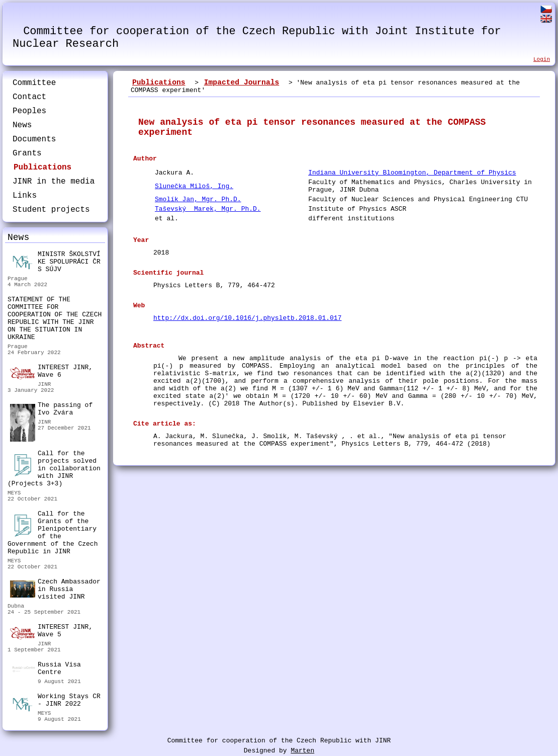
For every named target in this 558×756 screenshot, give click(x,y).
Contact (29, 97)
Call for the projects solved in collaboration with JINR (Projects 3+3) (54, 469)
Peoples (29, 111)
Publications (42, 167)
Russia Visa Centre (45, 670)
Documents (34, 139)
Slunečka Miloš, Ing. (194, 186)
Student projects (51, 210)
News (22, 125)
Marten (302, 751)
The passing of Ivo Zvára (51, 410)
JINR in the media (54, 182)
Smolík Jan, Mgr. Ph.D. (198, 199)
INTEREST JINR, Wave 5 (51, 631)
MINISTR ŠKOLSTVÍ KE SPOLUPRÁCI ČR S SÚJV (55, 262)
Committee (34, 83)
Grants (27, 153)
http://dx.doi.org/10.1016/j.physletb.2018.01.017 (247, 318)
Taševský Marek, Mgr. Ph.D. (208, 209)
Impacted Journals (242, 82)
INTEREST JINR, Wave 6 (51, 372)
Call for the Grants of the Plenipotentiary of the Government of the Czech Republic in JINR (53, 533)
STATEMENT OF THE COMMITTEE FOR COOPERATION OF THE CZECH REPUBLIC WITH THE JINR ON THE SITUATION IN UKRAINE (55, 318)
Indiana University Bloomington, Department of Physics (412, 173)
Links (25, 196)
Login (542, 59)
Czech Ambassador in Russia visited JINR (55, 589)
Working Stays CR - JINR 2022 (55, 701)
